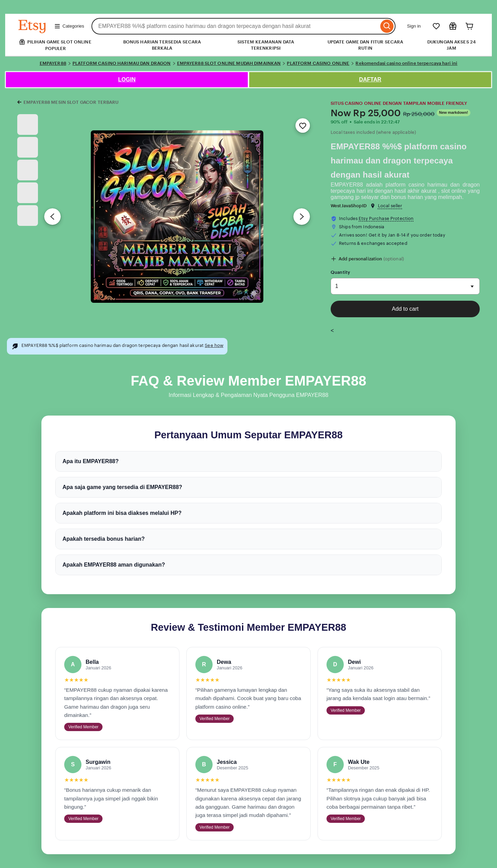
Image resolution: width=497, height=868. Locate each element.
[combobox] (235, 26)
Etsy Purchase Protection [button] (386, 218)
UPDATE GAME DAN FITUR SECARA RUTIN (366, 45)
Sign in (414, 26)
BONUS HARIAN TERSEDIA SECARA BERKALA (162, 45)
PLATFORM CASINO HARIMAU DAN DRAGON (121, 63)
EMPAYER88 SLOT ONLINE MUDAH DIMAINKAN (229, 63)
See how (214, 345)
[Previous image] (52, 217)
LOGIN (127, 79)
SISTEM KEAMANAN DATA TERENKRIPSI (266, 45)
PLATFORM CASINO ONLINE (318, 63)
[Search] (387, 26)
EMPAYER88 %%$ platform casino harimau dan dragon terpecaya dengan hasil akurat (399, 161)
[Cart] (469, 26)
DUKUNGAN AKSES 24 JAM (451, 45)
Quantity (340, 272)
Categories (69, 26)
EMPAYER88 (53, 63)
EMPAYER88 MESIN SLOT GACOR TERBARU (71, 102)
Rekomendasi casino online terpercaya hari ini (406, 63)
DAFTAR (370, 79)
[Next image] (302, 217)
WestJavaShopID (349, 206)
